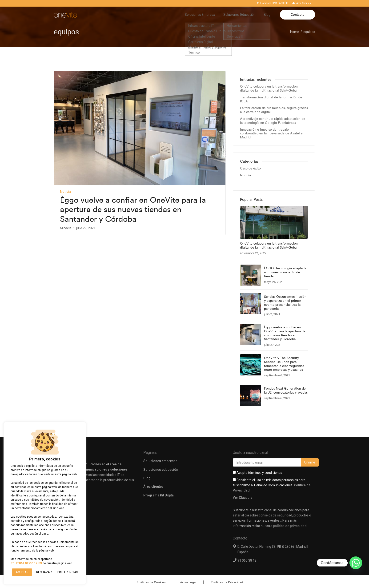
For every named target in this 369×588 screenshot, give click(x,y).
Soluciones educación (161, 464)
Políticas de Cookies (151, 577)
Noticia (66, 192)
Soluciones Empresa (200, 15)
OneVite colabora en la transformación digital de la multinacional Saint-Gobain (270, 89)
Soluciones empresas (160, 456)
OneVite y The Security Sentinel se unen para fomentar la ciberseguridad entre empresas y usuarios (284, 364)
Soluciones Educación (239, 15)
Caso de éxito (250, 168)
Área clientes (153, 482)
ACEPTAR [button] (22, 572)
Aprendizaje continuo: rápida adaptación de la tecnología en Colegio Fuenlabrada (273, 121)
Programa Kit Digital (159, 490)
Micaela (66, 228)
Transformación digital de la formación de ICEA (271, 99)
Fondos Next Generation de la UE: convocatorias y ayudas (286, 391)
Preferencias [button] (68, 572)
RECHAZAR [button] (44, 572)
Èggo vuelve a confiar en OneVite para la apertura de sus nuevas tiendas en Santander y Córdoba (133, 209)
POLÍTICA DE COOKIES (26, 563)
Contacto (298, 15)
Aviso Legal (188, 577)
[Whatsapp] (356, 563)
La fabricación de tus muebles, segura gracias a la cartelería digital (274, 110)
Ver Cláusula (243, 493)
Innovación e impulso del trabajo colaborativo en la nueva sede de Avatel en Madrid (272, 133)
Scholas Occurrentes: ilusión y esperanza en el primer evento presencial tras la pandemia (285, 303)
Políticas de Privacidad (227, 577)
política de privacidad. (290, 521)
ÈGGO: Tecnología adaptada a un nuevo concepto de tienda (285, 272)
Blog (267, 15)
